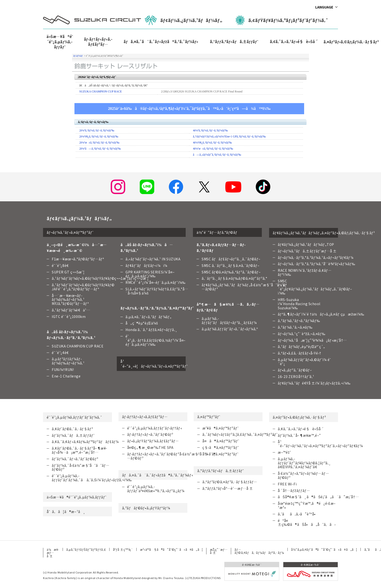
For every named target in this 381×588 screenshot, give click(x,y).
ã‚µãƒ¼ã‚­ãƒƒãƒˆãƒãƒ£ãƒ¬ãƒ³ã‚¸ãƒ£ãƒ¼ (229, 320)
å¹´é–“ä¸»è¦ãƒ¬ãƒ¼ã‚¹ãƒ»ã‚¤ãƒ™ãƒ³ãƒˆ (153, 364)
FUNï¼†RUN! (63, 369)
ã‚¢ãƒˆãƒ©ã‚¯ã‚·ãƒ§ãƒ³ (72, 429)
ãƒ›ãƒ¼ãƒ (78, 56)
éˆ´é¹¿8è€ (62, 265)
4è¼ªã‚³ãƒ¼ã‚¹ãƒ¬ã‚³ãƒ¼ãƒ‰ (210, 130)
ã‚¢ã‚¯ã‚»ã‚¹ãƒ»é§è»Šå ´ (294, 41)
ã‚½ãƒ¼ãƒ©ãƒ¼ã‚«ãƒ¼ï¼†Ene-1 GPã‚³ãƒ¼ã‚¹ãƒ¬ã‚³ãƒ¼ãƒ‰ (229, 136)
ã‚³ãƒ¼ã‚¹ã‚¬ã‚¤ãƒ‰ (295, 327)
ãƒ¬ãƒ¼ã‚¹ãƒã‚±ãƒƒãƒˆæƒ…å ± (307, 251)
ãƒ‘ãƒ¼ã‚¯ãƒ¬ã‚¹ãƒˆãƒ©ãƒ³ (75, 459)
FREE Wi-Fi (287, 484)
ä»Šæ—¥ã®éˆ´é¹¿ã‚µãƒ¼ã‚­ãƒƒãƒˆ (60, 42)
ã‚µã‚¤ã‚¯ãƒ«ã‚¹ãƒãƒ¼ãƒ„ (149, 317)
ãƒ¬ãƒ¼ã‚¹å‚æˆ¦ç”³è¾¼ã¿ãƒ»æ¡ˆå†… (312, 340)
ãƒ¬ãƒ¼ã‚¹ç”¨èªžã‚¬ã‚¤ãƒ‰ (302, 334)
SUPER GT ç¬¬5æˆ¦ (68, 272)
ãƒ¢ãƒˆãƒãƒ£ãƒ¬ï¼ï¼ (148, 265)
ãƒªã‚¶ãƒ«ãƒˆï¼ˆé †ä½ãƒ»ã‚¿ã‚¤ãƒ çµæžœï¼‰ (321, 314)
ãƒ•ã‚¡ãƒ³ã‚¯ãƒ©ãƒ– (295, 370)
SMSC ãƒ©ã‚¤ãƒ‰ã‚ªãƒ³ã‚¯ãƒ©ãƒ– (231, 272)
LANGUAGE (324, 7)
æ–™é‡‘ (284, 452)
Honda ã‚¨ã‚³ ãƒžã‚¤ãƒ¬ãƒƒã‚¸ (151, 330)
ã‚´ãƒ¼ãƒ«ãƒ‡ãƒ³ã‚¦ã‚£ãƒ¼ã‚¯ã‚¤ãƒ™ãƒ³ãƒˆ (240, 434)
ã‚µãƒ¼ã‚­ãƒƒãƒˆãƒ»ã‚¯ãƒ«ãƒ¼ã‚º (230, 329)
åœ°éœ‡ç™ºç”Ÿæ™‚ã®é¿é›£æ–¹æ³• (307, 505)
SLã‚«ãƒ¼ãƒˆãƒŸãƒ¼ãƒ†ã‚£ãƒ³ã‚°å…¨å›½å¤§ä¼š (157, 291)
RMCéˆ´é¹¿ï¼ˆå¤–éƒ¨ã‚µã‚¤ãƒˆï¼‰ (155, 282)
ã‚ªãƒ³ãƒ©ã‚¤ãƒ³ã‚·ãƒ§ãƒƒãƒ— (230, 482)
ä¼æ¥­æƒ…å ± (53, 553)
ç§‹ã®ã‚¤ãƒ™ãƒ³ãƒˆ (221, 447)
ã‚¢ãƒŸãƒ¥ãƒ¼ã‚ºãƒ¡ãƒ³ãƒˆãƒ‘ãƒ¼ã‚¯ (282, 20)
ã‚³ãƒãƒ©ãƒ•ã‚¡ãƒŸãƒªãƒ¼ (146, 508)
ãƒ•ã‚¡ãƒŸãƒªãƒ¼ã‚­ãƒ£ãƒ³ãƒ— (153, 441)
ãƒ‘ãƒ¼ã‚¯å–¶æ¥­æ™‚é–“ (299, 435)
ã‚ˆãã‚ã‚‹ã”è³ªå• (298, 514)
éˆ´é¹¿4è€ (62, 353)
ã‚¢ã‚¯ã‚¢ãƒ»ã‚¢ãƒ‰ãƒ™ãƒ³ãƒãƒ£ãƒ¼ (85, 442)
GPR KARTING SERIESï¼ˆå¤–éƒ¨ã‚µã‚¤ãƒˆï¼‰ (150, 274)
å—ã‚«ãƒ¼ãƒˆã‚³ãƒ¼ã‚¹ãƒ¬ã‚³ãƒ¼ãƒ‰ (217, 155)
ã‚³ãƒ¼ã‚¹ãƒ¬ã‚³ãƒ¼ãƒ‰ (299, 321)
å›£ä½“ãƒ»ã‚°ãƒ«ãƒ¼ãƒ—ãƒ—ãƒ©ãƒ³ (303, 475)
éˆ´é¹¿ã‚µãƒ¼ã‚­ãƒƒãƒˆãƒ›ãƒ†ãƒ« (155, 428)
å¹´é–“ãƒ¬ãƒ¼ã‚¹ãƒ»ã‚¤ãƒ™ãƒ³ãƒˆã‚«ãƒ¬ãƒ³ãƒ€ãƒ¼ (320, 444)
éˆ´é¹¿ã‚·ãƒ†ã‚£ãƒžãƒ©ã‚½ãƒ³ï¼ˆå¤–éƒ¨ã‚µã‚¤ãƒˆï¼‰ (156, 340)
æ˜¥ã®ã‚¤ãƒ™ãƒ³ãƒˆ (220, 428)
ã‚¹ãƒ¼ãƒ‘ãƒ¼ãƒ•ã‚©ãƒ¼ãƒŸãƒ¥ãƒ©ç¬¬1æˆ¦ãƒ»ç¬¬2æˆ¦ (100, 278)
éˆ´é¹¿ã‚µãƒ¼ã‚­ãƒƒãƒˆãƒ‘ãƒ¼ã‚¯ (74, 417)
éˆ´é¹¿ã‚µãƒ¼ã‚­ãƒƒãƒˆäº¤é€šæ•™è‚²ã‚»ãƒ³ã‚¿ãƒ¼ (156, 489)
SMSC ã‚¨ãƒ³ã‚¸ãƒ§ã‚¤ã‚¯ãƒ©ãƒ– (231, 265)
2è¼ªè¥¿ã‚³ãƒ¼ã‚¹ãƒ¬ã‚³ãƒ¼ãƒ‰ (99, 136)
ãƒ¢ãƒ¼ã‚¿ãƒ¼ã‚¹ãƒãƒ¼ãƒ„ (183, 20)
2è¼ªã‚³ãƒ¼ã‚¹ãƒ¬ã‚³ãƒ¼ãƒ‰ (97, 130)
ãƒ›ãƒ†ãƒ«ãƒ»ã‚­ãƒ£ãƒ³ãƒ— (98, 42)
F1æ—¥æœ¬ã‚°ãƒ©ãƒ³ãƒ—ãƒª (78, 259)
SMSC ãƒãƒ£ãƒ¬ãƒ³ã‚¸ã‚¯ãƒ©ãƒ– (231, 259)
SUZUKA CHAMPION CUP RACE (101, 91)
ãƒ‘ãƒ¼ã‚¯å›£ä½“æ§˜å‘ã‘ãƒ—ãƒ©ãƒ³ (81, 467)
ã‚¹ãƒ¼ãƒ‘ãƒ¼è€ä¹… (71, 310)
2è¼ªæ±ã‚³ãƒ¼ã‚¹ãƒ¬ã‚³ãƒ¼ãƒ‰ (99, 143)
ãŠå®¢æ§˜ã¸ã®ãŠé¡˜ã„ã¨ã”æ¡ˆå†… (318, 497)
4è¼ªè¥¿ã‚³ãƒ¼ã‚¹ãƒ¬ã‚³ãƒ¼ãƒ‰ (212, 143)
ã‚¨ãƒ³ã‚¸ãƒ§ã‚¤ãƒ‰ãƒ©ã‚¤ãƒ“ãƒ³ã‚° (234, 278)
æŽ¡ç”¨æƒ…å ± (219, 551)
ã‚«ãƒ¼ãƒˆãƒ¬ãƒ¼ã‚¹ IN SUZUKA (153, 259)
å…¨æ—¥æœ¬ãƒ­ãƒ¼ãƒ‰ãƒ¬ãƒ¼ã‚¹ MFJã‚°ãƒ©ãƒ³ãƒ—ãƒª (70, 300)
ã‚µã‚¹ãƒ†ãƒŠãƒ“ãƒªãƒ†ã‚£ (86, 549)
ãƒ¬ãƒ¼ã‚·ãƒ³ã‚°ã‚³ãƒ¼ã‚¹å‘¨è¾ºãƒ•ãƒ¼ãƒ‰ (316, 264)
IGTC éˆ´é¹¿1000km (69, 317)
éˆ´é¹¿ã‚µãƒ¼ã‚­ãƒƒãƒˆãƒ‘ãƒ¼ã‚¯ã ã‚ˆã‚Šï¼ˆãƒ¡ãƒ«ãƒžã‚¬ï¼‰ (92, 478)
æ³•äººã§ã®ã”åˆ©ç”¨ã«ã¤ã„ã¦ (171, 549)
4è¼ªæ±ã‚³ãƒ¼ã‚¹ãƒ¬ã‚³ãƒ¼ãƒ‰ (213, 149)
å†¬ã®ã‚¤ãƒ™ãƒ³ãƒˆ (220, 454)
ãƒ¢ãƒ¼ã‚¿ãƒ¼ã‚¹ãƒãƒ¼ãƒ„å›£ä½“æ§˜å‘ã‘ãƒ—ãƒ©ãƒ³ (244, 287)
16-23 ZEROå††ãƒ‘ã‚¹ (296, 377)
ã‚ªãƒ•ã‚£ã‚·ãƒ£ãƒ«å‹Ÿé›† (300, 353)
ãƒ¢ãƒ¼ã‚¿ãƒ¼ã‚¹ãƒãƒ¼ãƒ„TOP (306, 244)
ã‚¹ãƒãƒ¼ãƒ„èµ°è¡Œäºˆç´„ (301, 347)
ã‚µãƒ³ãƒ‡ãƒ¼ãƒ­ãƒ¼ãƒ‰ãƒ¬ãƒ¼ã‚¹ (68, 361)
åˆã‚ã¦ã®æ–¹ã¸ (66, 512)
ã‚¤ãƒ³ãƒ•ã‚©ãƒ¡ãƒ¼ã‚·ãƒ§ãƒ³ (299, 417)
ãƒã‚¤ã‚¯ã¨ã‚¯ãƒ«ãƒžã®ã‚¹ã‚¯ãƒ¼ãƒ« (161, 41)
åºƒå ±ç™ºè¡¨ (123, 549)
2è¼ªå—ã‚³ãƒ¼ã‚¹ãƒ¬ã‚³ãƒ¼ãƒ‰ (100, 149)
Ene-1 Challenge (66, 376)
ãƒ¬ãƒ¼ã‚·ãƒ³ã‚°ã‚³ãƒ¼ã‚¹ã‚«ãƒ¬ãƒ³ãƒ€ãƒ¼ (315, 257)
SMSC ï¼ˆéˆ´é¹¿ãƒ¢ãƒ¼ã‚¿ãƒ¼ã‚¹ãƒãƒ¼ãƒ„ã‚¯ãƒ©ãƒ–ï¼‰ (315, 287)
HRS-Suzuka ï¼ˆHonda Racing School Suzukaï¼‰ (299, 304)
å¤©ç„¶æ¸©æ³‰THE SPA (150, 447)
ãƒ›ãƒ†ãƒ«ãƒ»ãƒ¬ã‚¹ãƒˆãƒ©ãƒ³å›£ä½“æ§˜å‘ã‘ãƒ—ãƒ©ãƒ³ (172, 456)
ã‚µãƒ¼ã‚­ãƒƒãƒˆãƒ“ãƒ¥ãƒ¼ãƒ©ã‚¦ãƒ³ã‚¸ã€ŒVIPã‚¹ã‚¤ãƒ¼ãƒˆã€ (304, 463)
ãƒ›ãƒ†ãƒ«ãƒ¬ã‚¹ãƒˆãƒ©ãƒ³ (150, 434)
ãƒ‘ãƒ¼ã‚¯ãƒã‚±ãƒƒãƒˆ (73, 435)
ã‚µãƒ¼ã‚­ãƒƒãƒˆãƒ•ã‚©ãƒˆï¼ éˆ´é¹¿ (304, 362)
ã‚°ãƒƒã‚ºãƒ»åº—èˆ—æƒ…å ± (228, 488)
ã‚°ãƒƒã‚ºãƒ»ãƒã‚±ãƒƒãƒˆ (234, 41)
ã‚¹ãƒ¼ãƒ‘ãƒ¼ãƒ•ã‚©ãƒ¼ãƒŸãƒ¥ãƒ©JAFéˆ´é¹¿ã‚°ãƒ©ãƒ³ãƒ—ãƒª (83, 287)
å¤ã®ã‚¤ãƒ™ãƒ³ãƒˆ (221, 441)
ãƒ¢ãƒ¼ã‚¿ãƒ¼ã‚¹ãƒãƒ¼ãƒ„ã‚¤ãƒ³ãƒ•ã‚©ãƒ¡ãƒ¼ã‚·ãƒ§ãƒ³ (305, 233)
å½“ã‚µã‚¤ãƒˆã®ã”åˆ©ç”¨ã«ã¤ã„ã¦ (324, 549)
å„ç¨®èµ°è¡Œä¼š (142, 323)
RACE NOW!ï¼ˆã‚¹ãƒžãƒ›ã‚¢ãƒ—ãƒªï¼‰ (305, 272)
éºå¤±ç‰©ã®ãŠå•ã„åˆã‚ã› (307, 523)
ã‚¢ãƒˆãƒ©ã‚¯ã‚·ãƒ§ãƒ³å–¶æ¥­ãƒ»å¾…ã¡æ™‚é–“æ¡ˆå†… (79, 450)
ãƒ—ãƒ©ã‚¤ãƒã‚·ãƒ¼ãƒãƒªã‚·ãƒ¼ (259, 551)
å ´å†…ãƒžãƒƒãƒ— (294, 490)
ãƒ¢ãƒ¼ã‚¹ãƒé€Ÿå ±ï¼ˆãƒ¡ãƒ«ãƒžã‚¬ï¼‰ (314, 383)
